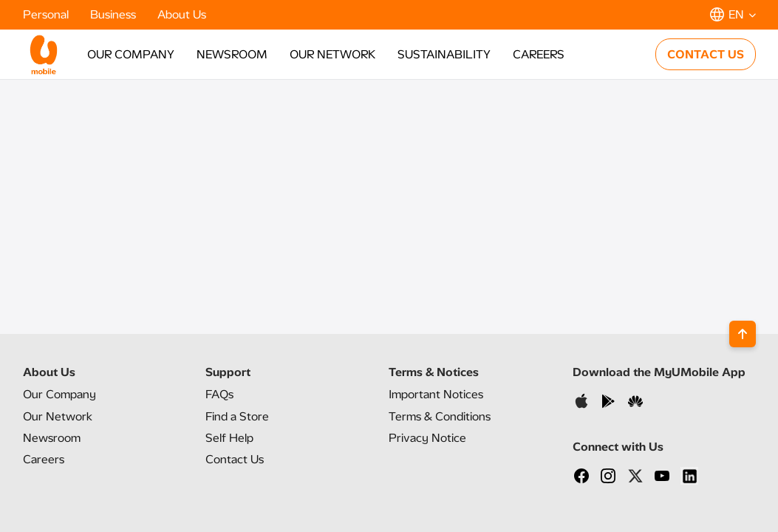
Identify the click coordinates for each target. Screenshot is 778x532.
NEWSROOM (232, 54)
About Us (182, 14)
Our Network (58, 416)
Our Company (59, 394)
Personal (47, 14)
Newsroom (52, 438)
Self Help (229, 438)
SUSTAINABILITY (444, 54)
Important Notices (436, 394)
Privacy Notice (427, 438)
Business (115, 14)
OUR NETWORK (332, 54)
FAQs (219, 394)
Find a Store (237, 416)
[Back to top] (743, 334)
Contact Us (235, 459)
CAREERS (539, 54)
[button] (733, 14)
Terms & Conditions (440, 416)
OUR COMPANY (131, 54)
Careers (44, 459)
